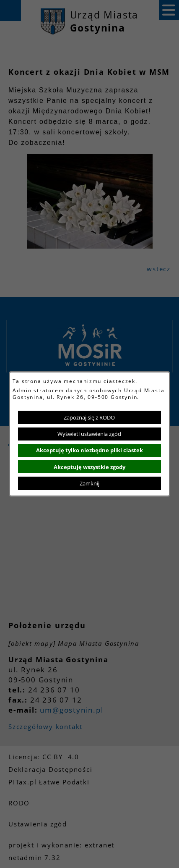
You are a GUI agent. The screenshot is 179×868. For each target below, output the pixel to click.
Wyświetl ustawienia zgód (89, 434)
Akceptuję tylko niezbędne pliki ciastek (89, 450)
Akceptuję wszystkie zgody (89, 467)
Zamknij (89, 483)
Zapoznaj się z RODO (89, 417)
